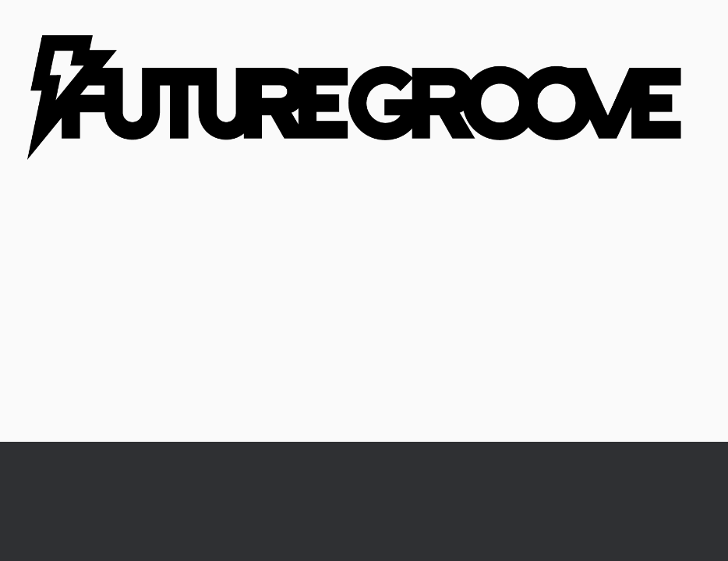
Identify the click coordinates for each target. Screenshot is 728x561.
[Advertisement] (364, 325)
